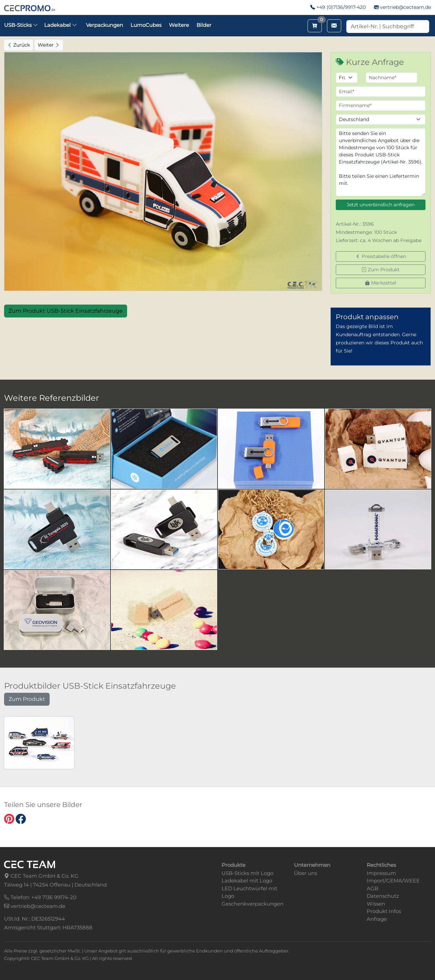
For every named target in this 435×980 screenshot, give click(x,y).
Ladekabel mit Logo (247, 881)
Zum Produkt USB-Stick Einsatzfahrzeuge (66, 311)
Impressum (381, 873)
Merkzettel (381, 283)
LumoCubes (146, 25)
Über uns (306, 873)
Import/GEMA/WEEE (393, 881)
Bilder (204, 25)
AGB (372, 888)
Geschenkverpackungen (253, 904)
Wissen (376, 904)
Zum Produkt (381, 270)
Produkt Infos (384, 911)
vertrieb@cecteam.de (405, 7)
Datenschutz (383, 896)
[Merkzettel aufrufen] (315, 26)
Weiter (49, 45)
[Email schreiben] (334, 26)
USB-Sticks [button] (21, 25)
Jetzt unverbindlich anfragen (381, 205)
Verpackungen (105, 25)
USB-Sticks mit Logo (247, 873)
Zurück (19, 45)
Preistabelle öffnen (381, 256)
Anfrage (377, 919)
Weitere (179, 25)
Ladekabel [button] (61, 25)
